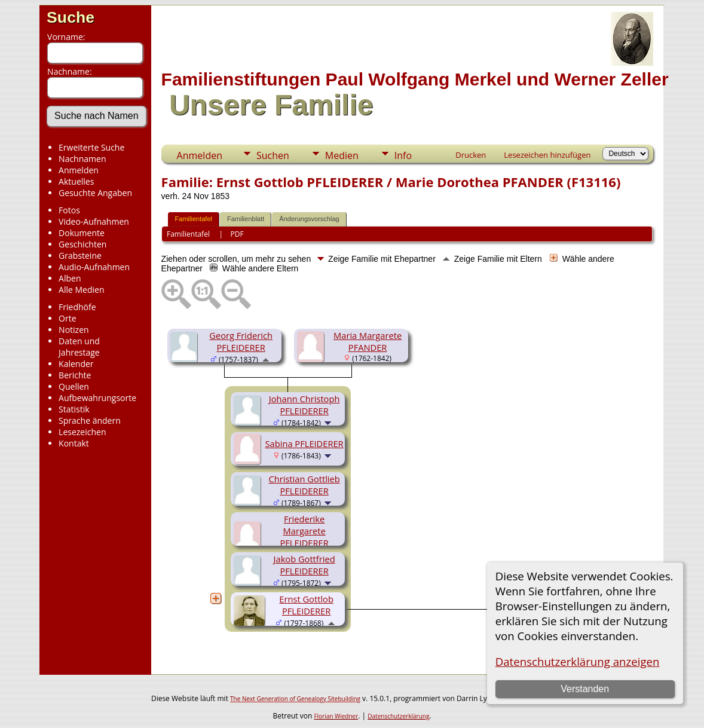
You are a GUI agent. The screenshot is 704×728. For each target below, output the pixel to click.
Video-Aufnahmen (94, 221)
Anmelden (79, 170)
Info (403, 155)
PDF (237, 234)
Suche (71, 17)
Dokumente (82, 233)
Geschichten (82, 244)
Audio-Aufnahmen (94, 267)
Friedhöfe (77, 307)
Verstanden (585, 689)
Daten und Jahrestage (79, 347)
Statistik (74, 409)
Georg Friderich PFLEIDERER (241, 341)
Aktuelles (76, 181)
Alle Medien (81, 290)
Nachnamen (82, 159)
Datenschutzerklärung (398, 716)
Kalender (76, 364)
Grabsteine (80, 256)
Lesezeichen (82, 432)
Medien (342, 155)
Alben (70, 278)
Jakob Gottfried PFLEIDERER (304, 565)
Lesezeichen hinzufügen (547, 155)
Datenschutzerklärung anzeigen (578, 661)
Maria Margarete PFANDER (368, 341)
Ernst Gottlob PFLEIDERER (306, 605)
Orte (67, 318)
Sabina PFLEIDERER (304, 443)
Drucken (471, 155)
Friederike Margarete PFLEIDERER (304, 531)
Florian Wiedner (336, 716)
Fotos (69, 210)
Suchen (273, 155)
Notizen (74, 330)
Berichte (75, 375)
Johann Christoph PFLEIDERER (304, 405)
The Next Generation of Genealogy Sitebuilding (295, 699)
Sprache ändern (90, 420)
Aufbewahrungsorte (97, 398)
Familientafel (194, 219)
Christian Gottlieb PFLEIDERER (304, 485)
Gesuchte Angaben (95, 193)
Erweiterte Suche (91, 147)
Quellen (74, 386)
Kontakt (74, 443)
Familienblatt (246, 219)
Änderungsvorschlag (309, 219)
